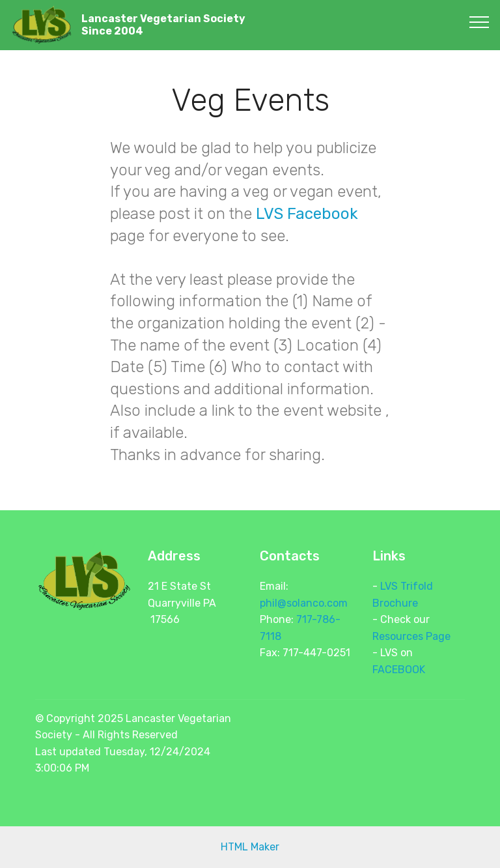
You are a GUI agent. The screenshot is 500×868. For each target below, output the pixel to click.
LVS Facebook (307, 214)
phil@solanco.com (304, 603)
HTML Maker (250, 847)
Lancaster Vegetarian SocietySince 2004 (163, 25)
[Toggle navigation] (479, 22)
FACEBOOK (399, 670)
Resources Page (411, 636)
